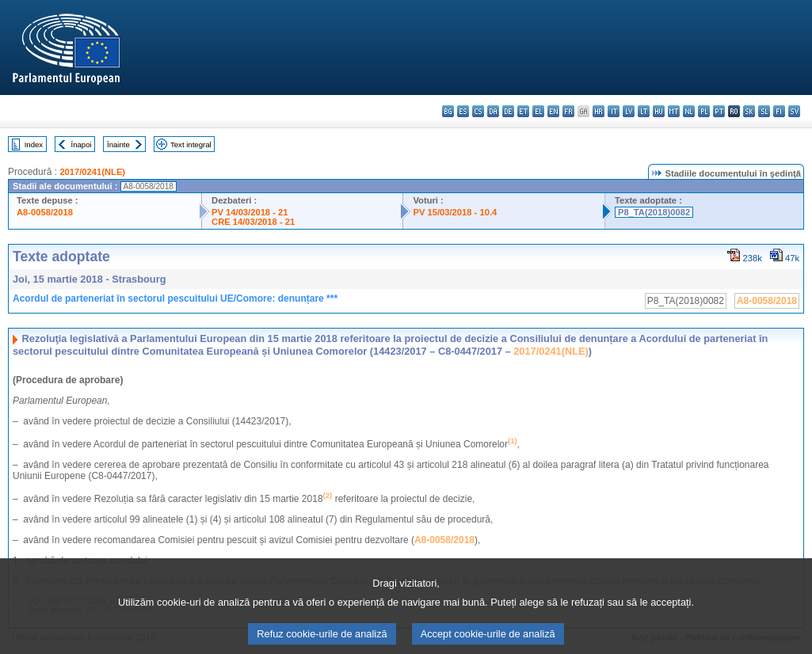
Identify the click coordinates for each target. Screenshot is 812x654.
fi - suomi (779, 111)
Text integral (191, 144)
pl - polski (704, 111)
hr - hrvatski (599, 111)
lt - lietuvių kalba (644, 111)
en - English (553, 111)
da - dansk (493, 111)
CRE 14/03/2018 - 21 (253, 222)
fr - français (568, 111)
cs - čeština (478, 111)
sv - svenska (794, 111)
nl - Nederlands (689, 111)
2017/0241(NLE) (92, 172)
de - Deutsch (508, 111)
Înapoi (82, 144)
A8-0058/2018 (45, 212)
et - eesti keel (523, 111)
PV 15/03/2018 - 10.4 (455, 212)
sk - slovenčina (749, 111)
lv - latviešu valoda (629, 111)
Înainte (118, 144)
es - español (463, 111)
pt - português (719, 111)
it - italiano (614, 111)
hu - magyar (659, 111)
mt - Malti (674, 111)
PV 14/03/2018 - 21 (250, 212)
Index (34, 144)
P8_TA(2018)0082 (654, 212)
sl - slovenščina (764, 111)
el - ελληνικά (538, 111)
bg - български (448, 111)
